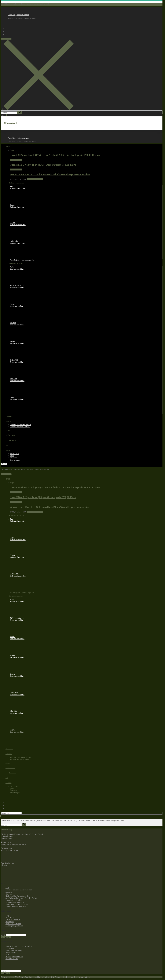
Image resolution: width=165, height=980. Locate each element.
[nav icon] (4, 464)
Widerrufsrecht (11, 952)
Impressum (10, 948)
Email (3, 935)
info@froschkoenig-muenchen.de (13, 844)
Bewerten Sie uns (12, 959)
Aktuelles (9, 892)
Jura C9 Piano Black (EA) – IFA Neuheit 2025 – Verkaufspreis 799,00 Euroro (55, 155)
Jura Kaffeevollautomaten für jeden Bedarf (21, 898)
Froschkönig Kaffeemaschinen (18, 15)
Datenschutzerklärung (14, 950)
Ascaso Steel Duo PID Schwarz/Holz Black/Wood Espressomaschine (50, 174)
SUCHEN (5, 973)
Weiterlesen (16, 160)
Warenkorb (10, 922)
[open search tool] (37, 109)
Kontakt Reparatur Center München (19, 890)
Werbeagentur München (14, 957)
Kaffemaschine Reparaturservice (17, 896)
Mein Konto (10, 918)
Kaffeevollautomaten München (17, 904)
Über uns (9, 894)
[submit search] (20, 112)
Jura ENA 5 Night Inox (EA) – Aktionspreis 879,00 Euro (43, 165)
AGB (7, 955)
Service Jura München (14, 900)
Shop (7, 888)
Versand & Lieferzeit (13, 924)
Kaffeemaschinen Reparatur (16, 906)
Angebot (13, 150)
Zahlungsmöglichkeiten (14, 926)
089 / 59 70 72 (6, 39)
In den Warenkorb (35, 179)
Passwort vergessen (13, 920)
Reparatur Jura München (15, 902)
